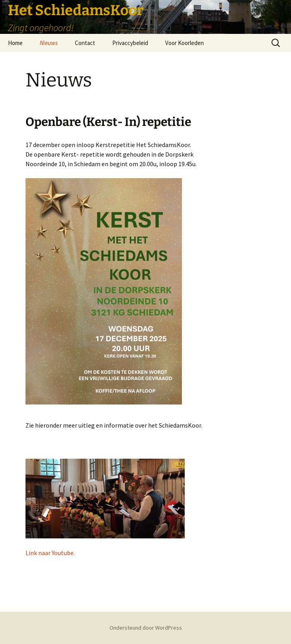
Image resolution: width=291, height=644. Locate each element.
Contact (85, 43)
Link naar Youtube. (50, 553)
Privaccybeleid (130, 43)
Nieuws (49, 43)
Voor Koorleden (185, 43)
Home (15, 43)
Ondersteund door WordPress (146, 628)
